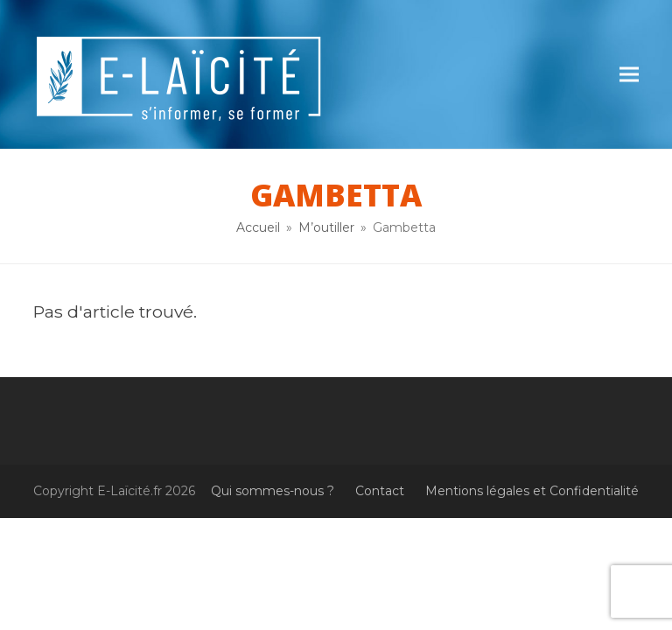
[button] (629, 75)
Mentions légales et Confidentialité (532, 491)
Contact (380, 491)
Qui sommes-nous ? (273, 491)
